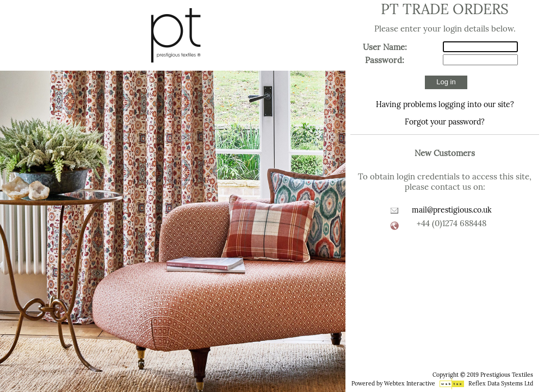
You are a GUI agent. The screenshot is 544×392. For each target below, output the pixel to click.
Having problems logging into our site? (445, 104)
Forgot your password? (445, 122)
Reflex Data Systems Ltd (501, 384)
